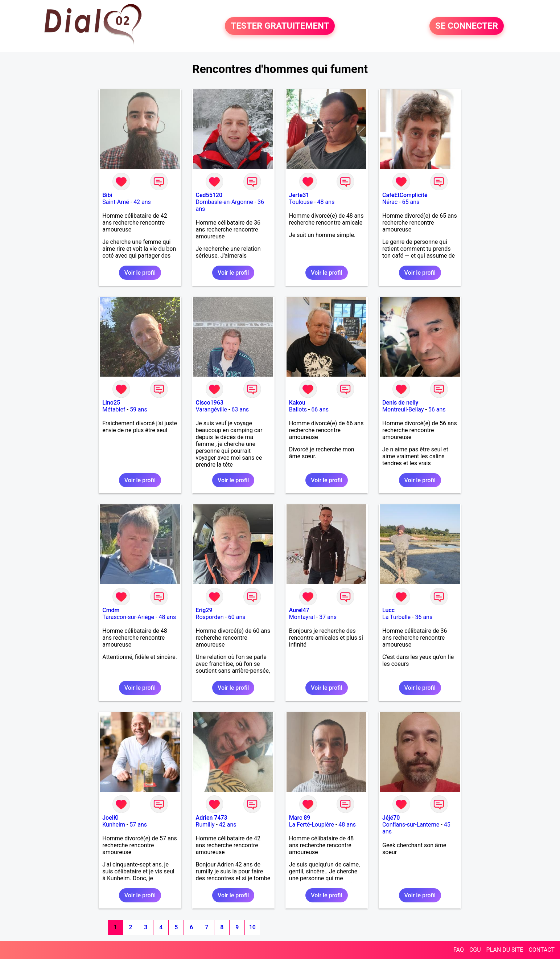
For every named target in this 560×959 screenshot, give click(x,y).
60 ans (237, 617)
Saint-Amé (116, 202)
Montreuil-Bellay (403, 409)
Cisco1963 (210, 403)
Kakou (297, 403)
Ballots (298, 409)
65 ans (411, 202)
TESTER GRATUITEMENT (280, 26)
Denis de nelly (400, 403)
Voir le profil (140, 273)
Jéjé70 (391, 818)
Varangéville (211, 409)
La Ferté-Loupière (312, 825)
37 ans (328, 617)
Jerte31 (299, 195)
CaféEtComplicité (405, 195)
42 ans (142, 202)
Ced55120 (209, 195)
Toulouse (301, 202)
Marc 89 (300, 818)
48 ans (326, 202)
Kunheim (114, 825)
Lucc (388, 610)
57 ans (138, 825)
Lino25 (111, 403)
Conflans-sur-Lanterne (411, 825)
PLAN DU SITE (505, 950)
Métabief (114, 409)
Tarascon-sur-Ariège (128, 617)
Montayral (302, 617)
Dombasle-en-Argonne (225, 202)
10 (252, 927)
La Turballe (396, 617)
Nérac (390, 202)
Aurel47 (299, 610)
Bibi (107, 195)
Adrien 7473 (212, 818)
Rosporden (210, 617)
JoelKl (110, 818)
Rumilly (205, 825)
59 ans (139, 409)
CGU (475, 950)
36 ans (424, 617)
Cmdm (111, 610)
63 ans (240, 409)
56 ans (437, 409)
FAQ (459, 950)
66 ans (320, 409)
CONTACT (542, 950)
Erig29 (204, 610)
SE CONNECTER (467, 26)
